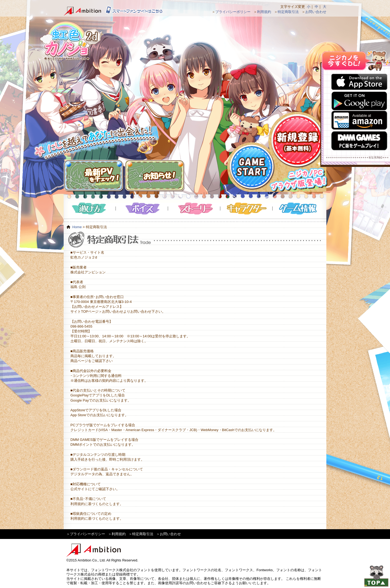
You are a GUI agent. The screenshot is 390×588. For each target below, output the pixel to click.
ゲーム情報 (299, 209)
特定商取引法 (288, 12)
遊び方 (90, 209)
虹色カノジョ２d (70, 41)
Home (77, 227)
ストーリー (194, 209)
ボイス (142, 209)
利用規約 (264, 12)
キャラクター (247, 209)
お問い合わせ (316, 12)
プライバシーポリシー (233, 12)
